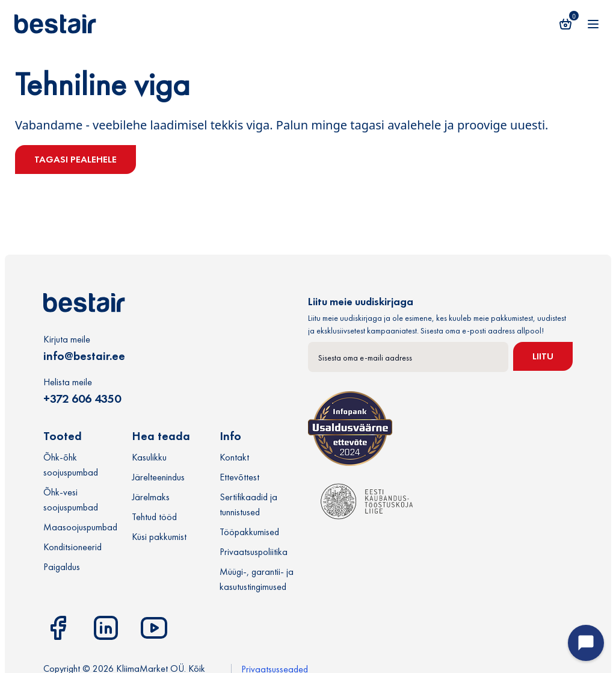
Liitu (543, 356)
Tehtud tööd (154, 517)
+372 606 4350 (82, 399)
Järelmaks (151, 497)
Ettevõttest (239, 477)
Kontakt (234, 457)
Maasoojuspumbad (80, 527)
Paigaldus (62, 567)
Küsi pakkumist (159, 537)
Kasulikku (149, 457)
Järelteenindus (158, 477)
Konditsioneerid (72, 547)
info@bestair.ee (84, 356)
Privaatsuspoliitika (254, 552)
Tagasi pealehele (75, 159)
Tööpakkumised (249, 532)
